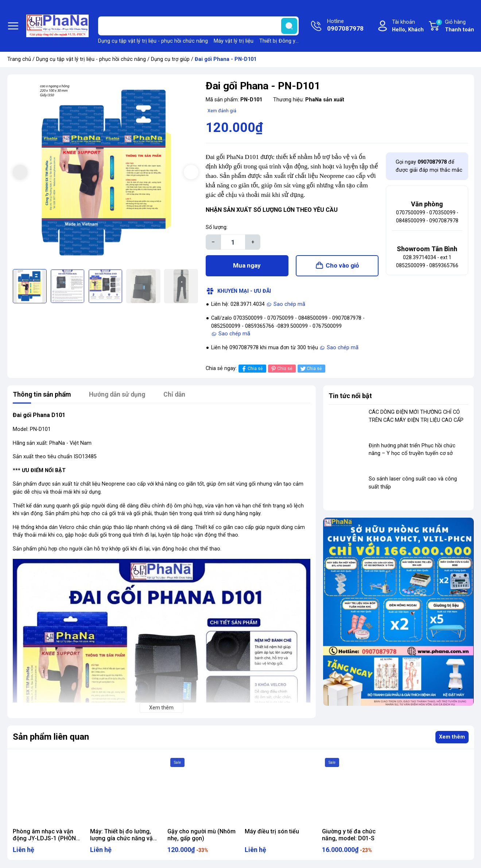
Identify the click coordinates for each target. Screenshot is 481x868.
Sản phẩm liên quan (51, 738)
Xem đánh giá (222, 111)
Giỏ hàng (455, 26)
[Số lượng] (233, 242)
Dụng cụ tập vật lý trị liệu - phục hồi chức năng (153, 41)
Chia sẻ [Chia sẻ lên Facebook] (251, 369)
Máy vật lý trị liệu (234, 41)
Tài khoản (408, 26)
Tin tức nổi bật (350, 396)
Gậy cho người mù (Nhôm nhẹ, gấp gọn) (201, 836)
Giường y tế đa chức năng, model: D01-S (349, 836)
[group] (106, 173)
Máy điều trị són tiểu (272, 832)
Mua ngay (247, 266)
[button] (191, 172)
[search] (289, 26)
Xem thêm (452, 738)
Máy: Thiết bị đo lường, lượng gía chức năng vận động (123, 839)
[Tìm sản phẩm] (198, 26)
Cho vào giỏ (342, 266)
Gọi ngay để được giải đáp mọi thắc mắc (429, 166)
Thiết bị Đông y (277, 41)
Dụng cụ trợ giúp (170, 59)
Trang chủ (19, 59)
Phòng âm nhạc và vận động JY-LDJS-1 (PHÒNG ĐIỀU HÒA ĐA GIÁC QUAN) (47, 839)
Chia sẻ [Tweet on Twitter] (311, 369)
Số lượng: (217, 227)
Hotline (345, 26)
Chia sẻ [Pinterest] (281, 369)
